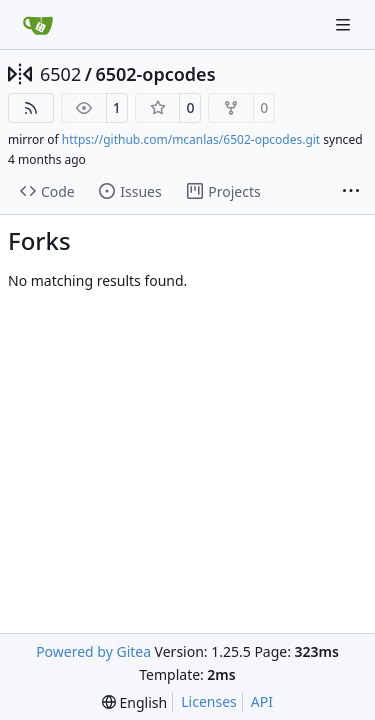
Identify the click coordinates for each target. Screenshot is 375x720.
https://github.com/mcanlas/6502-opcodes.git (191, 139)
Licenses (209, 701)
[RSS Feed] (31, 108)
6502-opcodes (155, 74)
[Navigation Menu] (345, 24)
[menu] (134, 702)
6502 (60, 74)
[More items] (351, 192)
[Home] (38, 25)
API (262, 701)
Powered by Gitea (93, 651)
